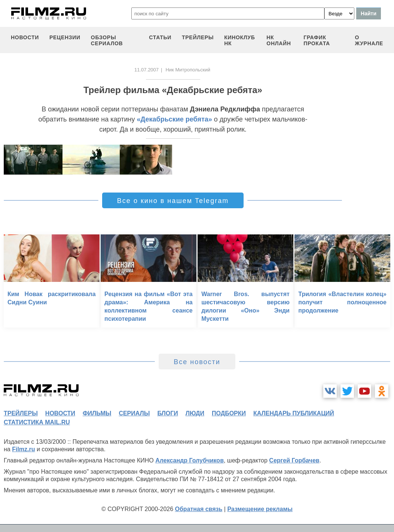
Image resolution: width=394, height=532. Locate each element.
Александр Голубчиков (190, 460)
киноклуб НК (239, 40)
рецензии (65, 37)
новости (25, 37)
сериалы (134, 413)
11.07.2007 (146, 70)
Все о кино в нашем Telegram (173, 201)
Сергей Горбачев (294, 460)
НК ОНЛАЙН (279, 40)
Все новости (197, 362)
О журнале (369, 40)
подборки (229, 413)
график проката (317, 40)
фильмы (97, 413)
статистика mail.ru (37, 422)
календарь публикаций (294, 413)
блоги (167, 413)
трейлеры (198, 37)
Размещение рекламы (260, 509)
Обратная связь (199, 509)
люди (195, 413)
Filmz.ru (23, 449)
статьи (160, 37)
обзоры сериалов (107, 40)
